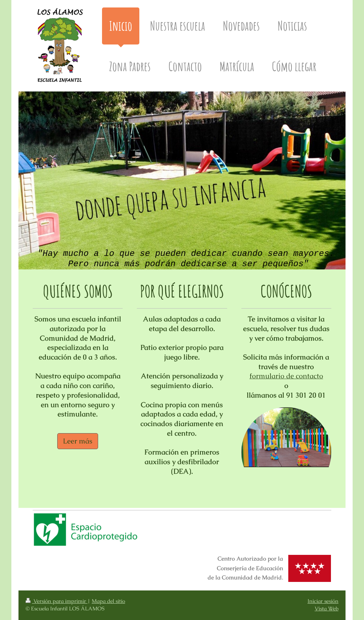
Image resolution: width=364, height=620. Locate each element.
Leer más (78, 441)
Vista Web (326, 609)
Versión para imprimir (57, 601)
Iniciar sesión (323, 601)
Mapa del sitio (108, 601)
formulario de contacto (286, 376)
